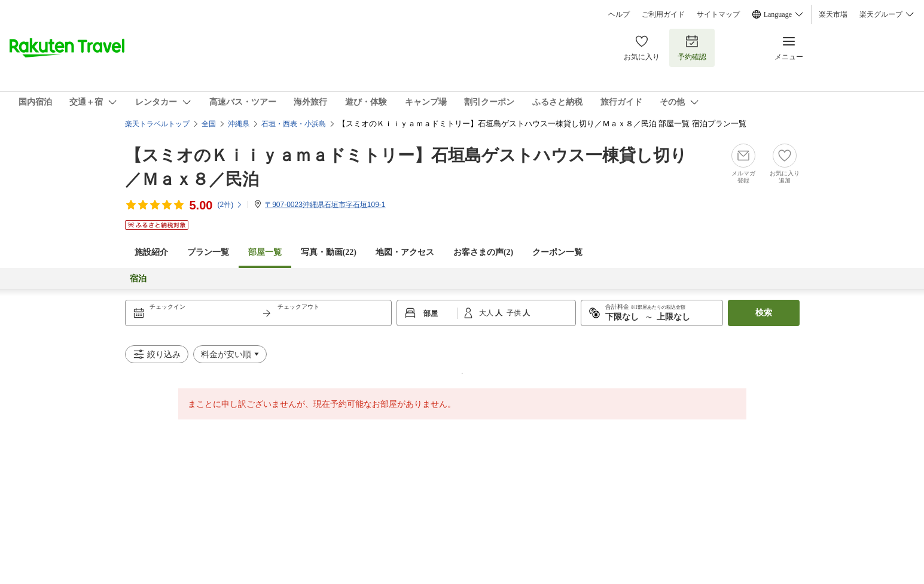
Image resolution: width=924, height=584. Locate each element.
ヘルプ (619, 14)
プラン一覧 (208, 252)
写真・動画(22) (329, 252)
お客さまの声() (483, 252)
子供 (515, 313)
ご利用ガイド (663, 14)
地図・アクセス (405, 252)
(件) (230, 205)
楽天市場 (833, 14)
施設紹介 (151, 252)
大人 (487, 313)
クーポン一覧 (557, 252)
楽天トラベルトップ (157, 124)
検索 (764, 313)
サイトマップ (718, 14)
